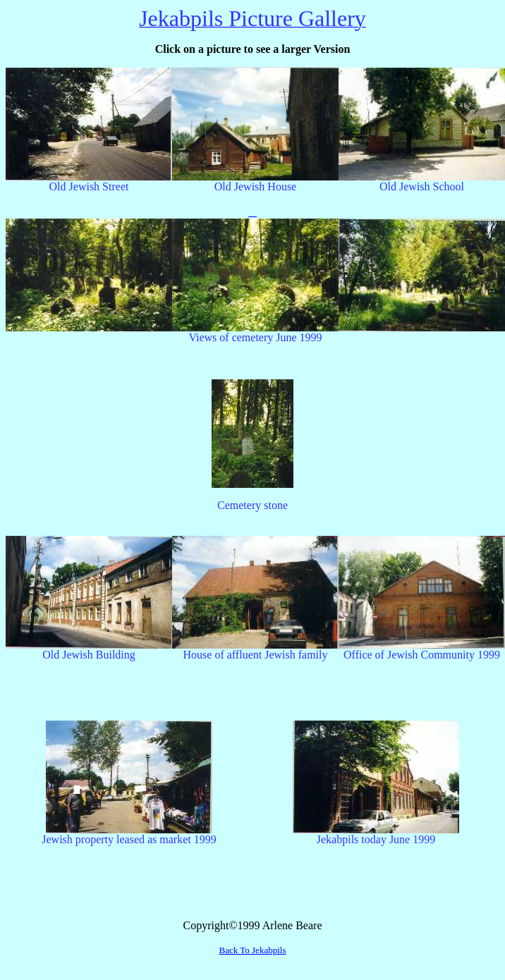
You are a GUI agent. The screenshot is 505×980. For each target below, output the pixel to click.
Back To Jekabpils (253, 950)
